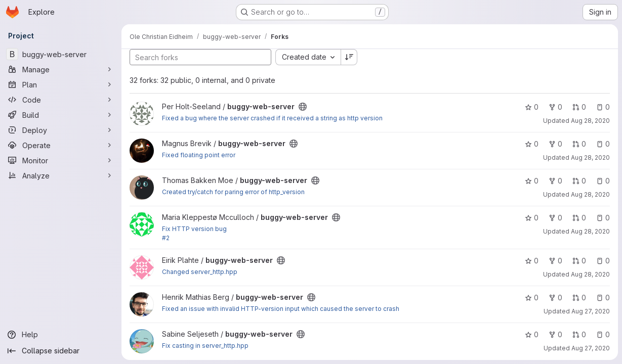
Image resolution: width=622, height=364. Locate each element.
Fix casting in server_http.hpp (205, 346)
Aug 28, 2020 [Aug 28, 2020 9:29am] (590, 231)
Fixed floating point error (199, 155)
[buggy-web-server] (61, 54)
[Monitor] (61, 160)
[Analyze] (61, 175)
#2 (166, 238)
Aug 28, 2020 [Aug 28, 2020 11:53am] (590, 274)
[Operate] (61, 145)
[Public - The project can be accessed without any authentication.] (303, 107)
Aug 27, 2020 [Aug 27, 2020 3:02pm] (591, 311)
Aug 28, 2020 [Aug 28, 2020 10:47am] (590, 157)
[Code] (61, 100)
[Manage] (61, 69)
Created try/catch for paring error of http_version (233, 192)
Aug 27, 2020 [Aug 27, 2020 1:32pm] (591, 348)
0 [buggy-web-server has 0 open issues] (603, 107)
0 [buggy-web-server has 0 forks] (555, 107)
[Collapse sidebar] (61, 351)
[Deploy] (61, 130)
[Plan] (61, 84)
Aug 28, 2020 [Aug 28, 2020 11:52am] (590, 121)
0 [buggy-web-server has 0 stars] (532, 107)
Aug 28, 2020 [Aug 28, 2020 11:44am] (590, 194)
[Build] (61, 115)
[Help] (61, 335)
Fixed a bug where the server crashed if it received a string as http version (272, 118)
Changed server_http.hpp (200, 272)
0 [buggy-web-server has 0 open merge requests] (579, 107)
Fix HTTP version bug (194, 229)
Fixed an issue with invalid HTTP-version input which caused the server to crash (281, 309)
